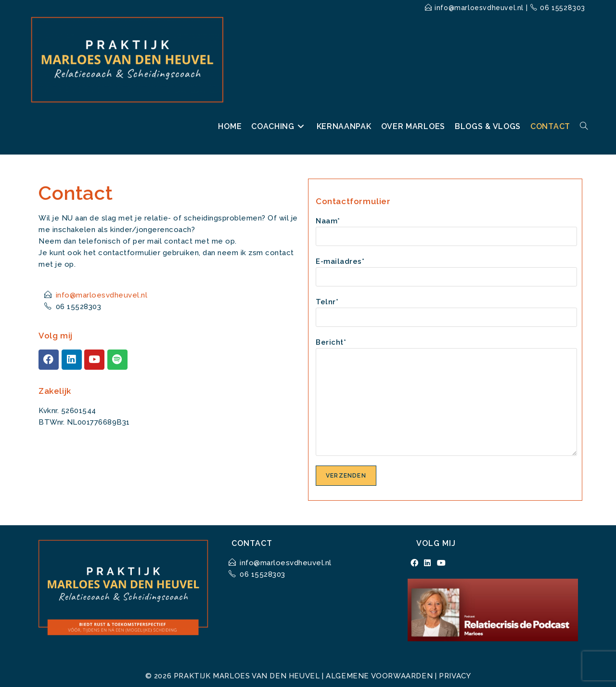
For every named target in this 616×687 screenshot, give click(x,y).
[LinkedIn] (428, 563)
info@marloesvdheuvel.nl (479, 8)
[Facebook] (415, 563)
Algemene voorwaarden (379, 676)
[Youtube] (442, 563)
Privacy (455, 676)
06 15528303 (563, 8)
